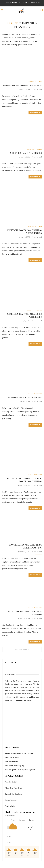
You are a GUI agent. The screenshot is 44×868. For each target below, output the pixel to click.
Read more (35, 113)
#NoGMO (25, 3)
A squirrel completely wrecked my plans (19, 753)
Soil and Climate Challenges (26, 153)
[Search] (42, 10)
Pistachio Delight (11, 782)
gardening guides (27, 697)
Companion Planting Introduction (22, 86)
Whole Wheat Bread (12, 758)
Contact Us (35, 3)
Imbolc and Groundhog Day (14, 766)
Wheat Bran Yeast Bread (13, 788)
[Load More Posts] (22, 649)
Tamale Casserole (11, 800)
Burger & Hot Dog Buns (13, 794)
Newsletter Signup (12, 3)
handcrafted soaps (24, 700)
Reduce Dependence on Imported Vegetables (21, 770)
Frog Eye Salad (10, 806)
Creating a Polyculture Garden (24, 398)
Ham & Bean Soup (11, 762)
